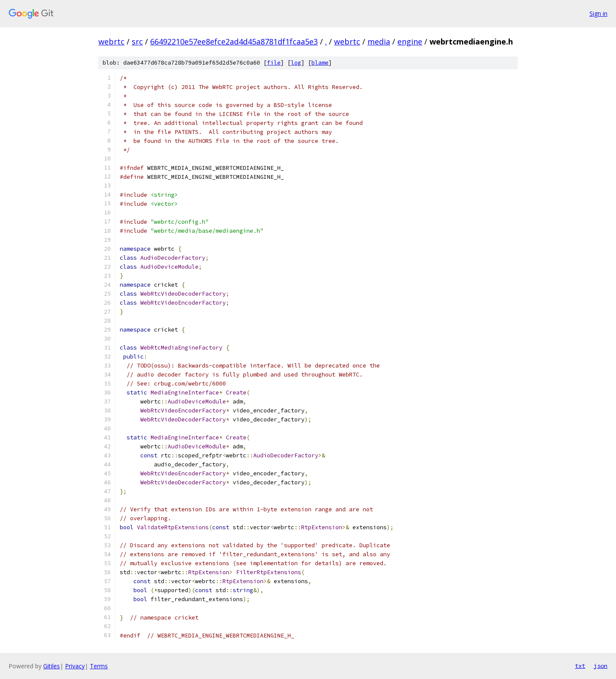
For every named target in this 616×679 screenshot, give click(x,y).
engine (410, 42)
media (379, 42)
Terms (99, 666)
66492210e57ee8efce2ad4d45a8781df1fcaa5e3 (234, 42)
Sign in (598, 13)
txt (580, 666)
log (296, 63)
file (274, 63)
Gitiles (52, 666)
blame (320, 63)
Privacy (75, 666)
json (601, 666)
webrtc (111, 42)
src (137, 42)
